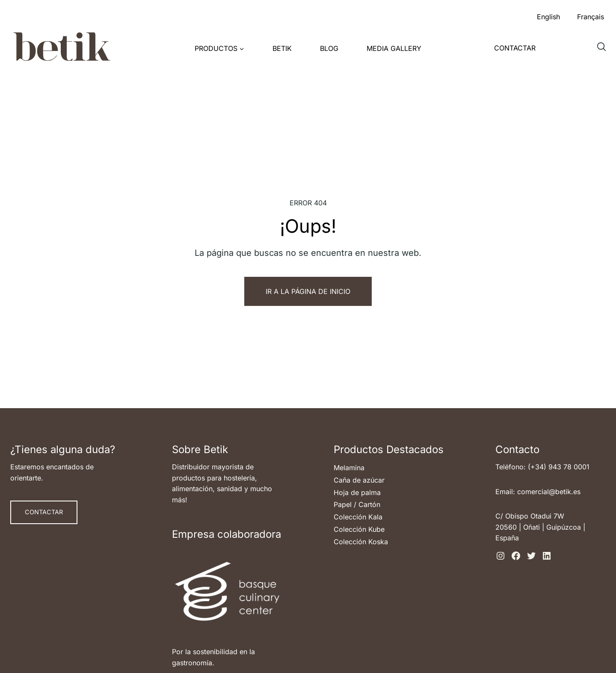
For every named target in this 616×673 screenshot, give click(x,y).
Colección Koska (361, 542)
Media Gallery (394, 48)
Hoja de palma (357, 492)
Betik (282, 48)
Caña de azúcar (359, 480)
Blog (329, 48)
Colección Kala (358, 517)
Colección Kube (359, 529)
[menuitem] (548, 15)
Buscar (604, 50)
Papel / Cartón (357, 504)
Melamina (349, 468)
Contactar (515, 48)
